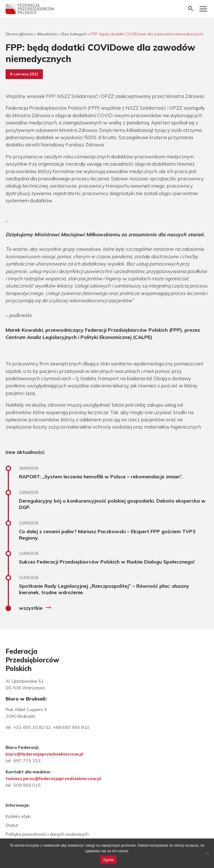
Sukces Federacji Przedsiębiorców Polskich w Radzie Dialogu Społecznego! (107, 562)
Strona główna (19, 34)
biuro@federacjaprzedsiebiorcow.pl (44, 754)
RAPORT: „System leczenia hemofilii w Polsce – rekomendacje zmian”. (101, 476)
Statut (12, 825)
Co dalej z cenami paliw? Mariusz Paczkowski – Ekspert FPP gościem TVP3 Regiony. (107, 534)
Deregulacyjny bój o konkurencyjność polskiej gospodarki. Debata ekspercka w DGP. (112, 504)
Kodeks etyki (18, 816)
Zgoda (108, 860)
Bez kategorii (74, 34)
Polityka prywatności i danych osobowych (47, 834)
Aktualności (47, 34)
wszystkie (35, 608)
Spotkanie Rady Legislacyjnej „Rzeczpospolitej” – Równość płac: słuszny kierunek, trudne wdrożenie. (104, 589)
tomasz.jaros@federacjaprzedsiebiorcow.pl (53, 778)
